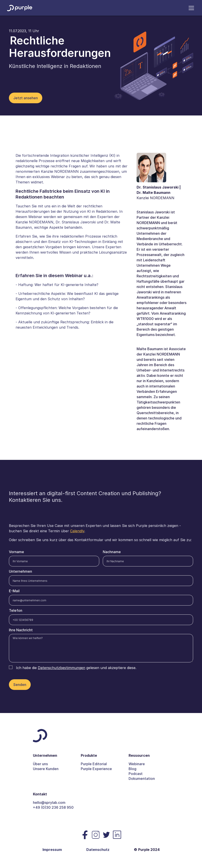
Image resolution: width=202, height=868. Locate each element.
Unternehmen (20, 571)
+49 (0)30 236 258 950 (53, 807)
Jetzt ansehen (26, 98)
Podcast (136, 774)
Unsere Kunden (46, 769)
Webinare (137, 764)
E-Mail (14, 591)
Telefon (16, 610)
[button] (190, 8)
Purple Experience (96, 769)
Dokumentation (142, 779)
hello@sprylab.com (49, 802)
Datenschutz (98, 850)
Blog (132, 769)
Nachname (112, 552)
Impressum (52, 850)
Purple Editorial (94, 764)
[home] (20, 8)
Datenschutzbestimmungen (62, 668)
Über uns (40, 764)
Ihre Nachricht (21, 630)
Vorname (16, 552)
